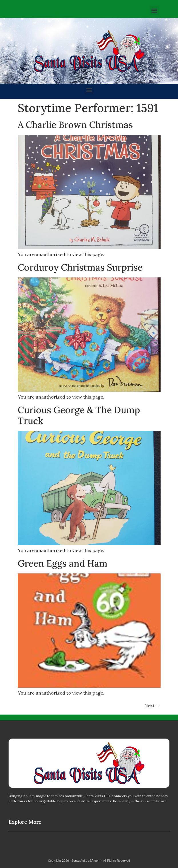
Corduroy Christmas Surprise (80, 267)
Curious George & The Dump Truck (79, 415)
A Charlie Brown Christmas (75, 125)
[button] (154, 10)
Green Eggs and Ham (63, 563)
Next (152, 705)
